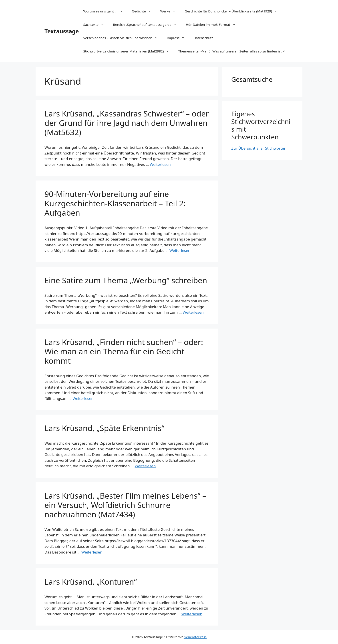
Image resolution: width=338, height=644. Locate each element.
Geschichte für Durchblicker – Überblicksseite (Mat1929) (233, 11)
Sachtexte (96, 24)
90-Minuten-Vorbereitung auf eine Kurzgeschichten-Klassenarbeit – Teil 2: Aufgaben (115, 203)
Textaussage (62, 31)
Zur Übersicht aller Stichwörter (258, 148)
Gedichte (144, 11)
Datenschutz (203, 38)
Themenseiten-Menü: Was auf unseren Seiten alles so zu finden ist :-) (232, 51)
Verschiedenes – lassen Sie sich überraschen (123, 38)
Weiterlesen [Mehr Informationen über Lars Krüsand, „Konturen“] (192, 614)
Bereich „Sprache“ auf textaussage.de (147, 24)
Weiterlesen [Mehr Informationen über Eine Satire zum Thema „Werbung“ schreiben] (193, 312)
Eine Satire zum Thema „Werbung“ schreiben (126, 280)
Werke (170, 11)
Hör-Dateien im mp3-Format (213, 24)
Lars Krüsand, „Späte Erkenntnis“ (104, 428)
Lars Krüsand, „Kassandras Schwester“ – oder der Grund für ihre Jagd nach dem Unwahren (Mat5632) (127, 123)
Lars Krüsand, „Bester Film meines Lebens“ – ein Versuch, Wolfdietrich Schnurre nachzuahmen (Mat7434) (125, 505)
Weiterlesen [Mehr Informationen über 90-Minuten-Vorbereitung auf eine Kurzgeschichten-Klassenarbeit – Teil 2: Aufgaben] (180, 250)
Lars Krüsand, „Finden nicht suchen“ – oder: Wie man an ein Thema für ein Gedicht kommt (124, 351)
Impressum (176, 38)
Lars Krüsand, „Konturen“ (91, 582)
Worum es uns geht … (105, 11)
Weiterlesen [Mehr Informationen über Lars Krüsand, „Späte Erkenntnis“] (145, 466)
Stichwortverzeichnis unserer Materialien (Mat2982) (128, 51)
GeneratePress (195, 637)
